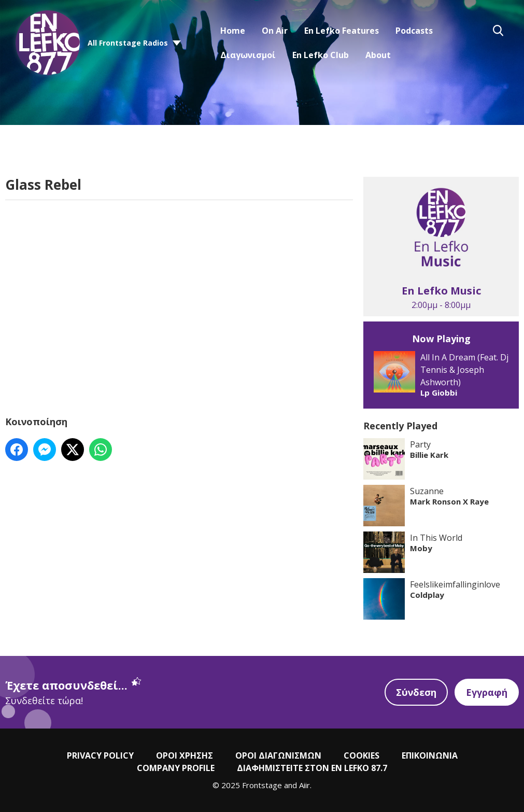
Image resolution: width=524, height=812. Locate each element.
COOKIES (362, 755)
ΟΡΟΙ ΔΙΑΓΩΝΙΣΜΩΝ (278, 755)
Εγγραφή (487, 692)
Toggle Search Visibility (498, 31)
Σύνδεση (416, 692)
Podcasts (414, 31)
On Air (275, 31)
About (378, 55)
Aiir (305, 785)
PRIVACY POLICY (100, 755)
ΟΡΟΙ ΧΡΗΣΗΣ (185, 755)
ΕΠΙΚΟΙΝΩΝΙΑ (430, 755)
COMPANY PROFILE (176, 768)
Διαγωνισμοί (248, 55)
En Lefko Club (321, 55)
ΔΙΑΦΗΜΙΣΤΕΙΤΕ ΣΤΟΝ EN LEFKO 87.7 (312, 768)
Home (233, 31)
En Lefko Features (342, 31)
